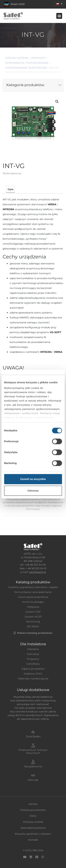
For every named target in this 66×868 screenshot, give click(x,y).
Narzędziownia (33, 766)
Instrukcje (33, 654)
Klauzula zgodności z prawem (33, 834)
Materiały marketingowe (33, 679)
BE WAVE (33, 626)
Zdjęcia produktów (33, 669)
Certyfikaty (33, 664)
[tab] (10, 189)
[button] (59, 4)
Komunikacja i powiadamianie (27, 63)
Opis (10, 189)
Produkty (38, 58)
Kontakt (33, 840)
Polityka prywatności (33, 810)
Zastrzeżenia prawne (33, 828)
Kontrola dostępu (33, 602)
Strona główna (17, 58)
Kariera (33, 804)
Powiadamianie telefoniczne (26, 68)
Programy (33, 659)
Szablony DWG (33, 674)
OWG (33, 816)
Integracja (33, 607)
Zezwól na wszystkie (33, 479)
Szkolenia (33, 649)
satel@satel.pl (37, 572)
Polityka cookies (33, 822)
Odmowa (33, 491)
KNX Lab (33, 780)
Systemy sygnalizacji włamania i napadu (33, 587)
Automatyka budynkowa (33, 597)
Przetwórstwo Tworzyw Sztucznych (33, 751)
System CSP (33, 612)
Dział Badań (33, 736)
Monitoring (33, 622)
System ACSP (33, 617)
